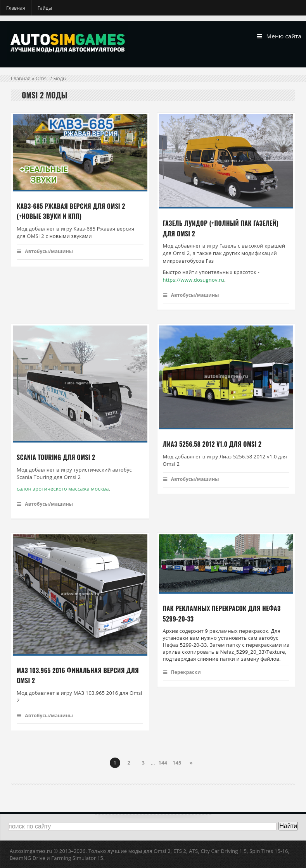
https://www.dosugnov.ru (194, 280)
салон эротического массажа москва (63, 489)
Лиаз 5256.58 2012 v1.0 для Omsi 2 (212, 444)
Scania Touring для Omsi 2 (56, 458)
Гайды (45, 8)
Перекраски (182, 672)
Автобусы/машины (45, 251)
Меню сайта (279, 36)
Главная (16, 8)
